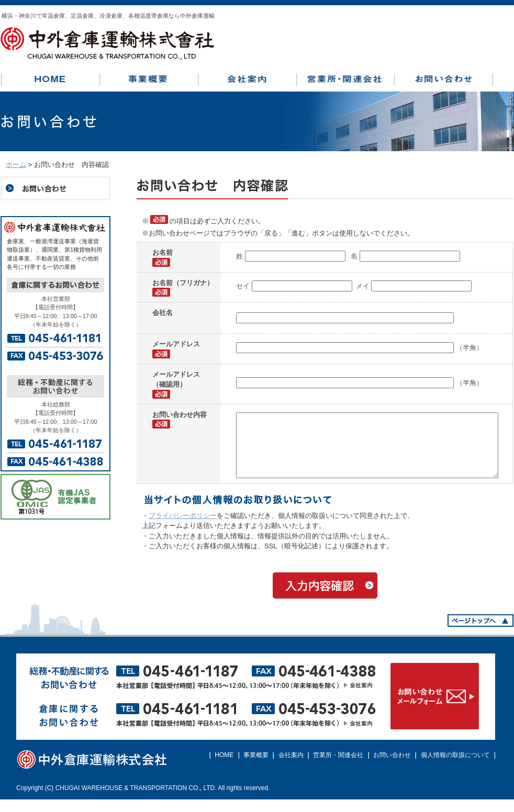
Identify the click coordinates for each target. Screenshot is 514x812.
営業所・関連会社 (338, 768)
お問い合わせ (392, 768)
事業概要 (256, 768)
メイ (364, 286)
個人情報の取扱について (455, 768)
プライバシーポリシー (183, 528)
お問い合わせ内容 (180, 415)
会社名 (163, 313)
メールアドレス (176, 344)
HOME (224, 768)
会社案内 (291, 768)
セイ (244, 286)
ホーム (16, 165)
